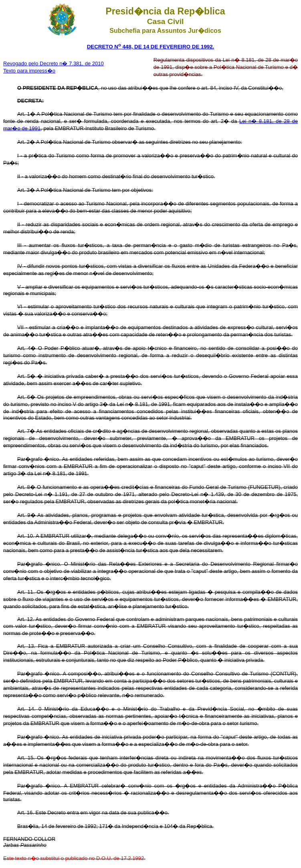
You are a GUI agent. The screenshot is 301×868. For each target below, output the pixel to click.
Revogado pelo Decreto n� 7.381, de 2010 (54, 63)
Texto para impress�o (29, 71)
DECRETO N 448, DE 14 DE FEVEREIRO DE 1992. (151, 47)
